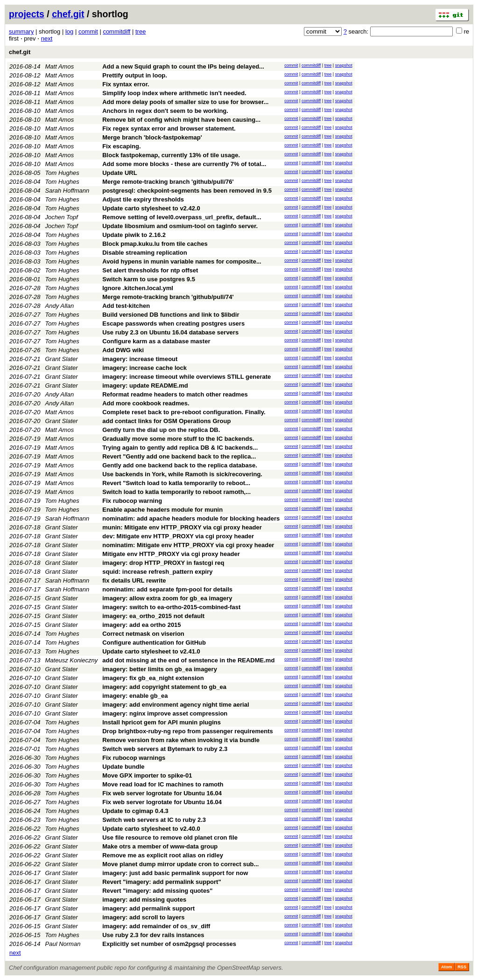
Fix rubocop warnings (134, 758)
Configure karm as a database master (156, 341)
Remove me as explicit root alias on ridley (163, 855)
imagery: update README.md (145, 386)
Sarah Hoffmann (67, 191)
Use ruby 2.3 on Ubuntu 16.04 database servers (170, 332)
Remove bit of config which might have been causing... (181, 120)
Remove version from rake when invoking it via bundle (181, 740)
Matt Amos (60, 66)
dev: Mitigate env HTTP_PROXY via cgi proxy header (178, 536)
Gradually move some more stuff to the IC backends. (178, 439)
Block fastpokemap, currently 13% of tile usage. (171, 155)
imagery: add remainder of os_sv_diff (156, 926)
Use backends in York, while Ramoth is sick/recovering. (182, 474)
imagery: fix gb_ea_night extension (153, 678)
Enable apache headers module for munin (162, 510)
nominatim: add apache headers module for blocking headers (191, 518)
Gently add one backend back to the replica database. (180, 465)
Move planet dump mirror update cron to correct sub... (180, 864)
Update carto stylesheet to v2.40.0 (151, 829)
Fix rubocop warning (132, 501)
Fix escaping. (121, 146)
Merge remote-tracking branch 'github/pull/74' (168, 297)
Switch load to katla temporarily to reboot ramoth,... (176, 492)
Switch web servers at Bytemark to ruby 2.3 (165, 749)
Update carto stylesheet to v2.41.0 (151, 651)
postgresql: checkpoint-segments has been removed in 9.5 (187, 191)
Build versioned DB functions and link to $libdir (171, 315)
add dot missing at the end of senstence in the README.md (188, 660)
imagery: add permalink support (148, 908)
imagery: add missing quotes (144, 900)
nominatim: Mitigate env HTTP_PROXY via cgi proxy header (188, 545)
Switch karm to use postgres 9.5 (149, 279)
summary (21, 31)
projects (27, 14)
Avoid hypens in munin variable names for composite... (182, 261)
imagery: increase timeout (140, 359)
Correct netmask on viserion (143, 634)
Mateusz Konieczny (72, 660)
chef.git (68, 14)
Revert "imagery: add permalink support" (162, 882)
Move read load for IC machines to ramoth (163, 784)
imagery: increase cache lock (144, 368)
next (47, 38)
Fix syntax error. (126, 84)
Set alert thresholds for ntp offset (150, 270)
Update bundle (123, 767)
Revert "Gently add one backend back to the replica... (179, 456)
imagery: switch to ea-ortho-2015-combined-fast (171, 607)
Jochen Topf (62, 217)
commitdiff (116, 31)
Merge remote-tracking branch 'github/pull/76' (168, 182)
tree (141, 31)
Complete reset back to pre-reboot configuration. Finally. (184, 412)
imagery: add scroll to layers (143, 917)
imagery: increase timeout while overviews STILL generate (186, 377)
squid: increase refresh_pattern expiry (157, 572)
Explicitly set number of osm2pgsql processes (169, 944)
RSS (462, 967)
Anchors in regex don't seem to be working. (165, 111)
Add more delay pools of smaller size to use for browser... (185, 102)
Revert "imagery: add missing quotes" (157, 891)
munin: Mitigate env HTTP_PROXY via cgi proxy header (182, 527)
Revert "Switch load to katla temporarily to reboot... (176, 483)
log (69, 31)
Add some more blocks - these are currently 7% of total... (184, 164)
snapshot (344, 65)
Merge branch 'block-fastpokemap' (152, 137)
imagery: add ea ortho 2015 (141, 625)
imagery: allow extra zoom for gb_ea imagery (167, 598)
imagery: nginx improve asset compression (165, 713)
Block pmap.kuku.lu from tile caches (155, 244)
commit (88, 31)
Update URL (119, 173)
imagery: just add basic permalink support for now (175, 873)
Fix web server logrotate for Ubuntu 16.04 (162, 793)
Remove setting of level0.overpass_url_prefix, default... (182, 217)
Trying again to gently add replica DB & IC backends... (180, 448)
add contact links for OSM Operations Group (166, 421)
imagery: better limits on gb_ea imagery (160, 669)
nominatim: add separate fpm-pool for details (167, 589)
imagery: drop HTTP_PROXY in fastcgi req (163, 563)
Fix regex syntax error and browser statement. (169, 129)
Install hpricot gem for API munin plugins (162, 722)
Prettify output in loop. (135, 75)
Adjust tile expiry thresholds (143, 199)
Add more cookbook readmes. (146, 403)
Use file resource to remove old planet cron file (170, 838)
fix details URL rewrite (134, 580)
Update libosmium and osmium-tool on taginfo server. (180, 226)
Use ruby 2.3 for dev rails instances (153, 935)
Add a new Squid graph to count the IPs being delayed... (183, 66)
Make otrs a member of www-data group (160, 846)
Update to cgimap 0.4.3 (135, 811)
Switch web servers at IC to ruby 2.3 (154, 820)
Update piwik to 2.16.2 (134, 235)
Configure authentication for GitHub (154, 643)
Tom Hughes (62, 173)
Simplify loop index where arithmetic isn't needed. (174, 93)
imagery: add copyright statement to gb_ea (164, 687)
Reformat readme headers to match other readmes (175, 394)
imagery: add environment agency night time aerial (176, 705)
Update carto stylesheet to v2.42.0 (151, 208)
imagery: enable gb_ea (135, 696)
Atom (446, 967)
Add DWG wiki (123, 350)
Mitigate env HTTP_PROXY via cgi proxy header (171, 554)
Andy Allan (60, 306)
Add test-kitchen (126, 306)
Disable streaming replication (144, 253)
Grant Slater (62, 359)
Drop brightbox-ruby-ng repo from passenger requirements (188, 731)
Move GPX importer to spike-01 (147, 775)
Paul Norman (63, 944)
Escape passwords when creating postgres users (173, 323)
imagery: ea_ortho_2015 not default (153, 616)
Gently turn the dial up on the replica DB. (161, 430)
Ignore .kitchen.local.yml (138, 288)
